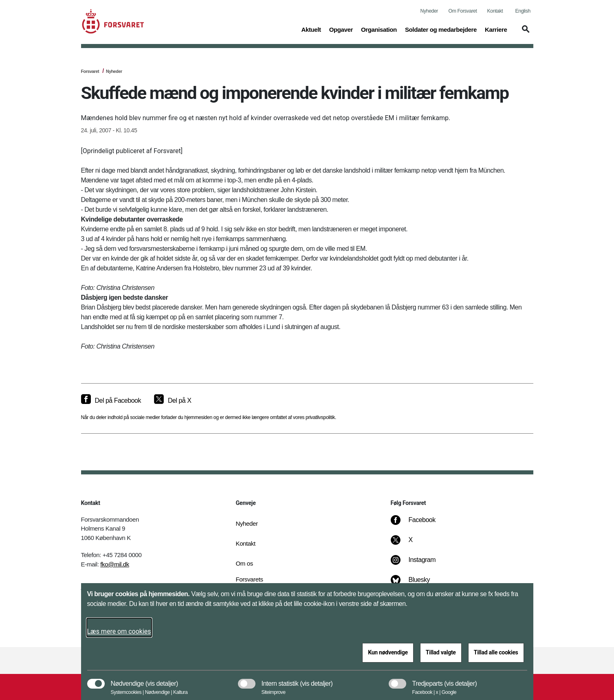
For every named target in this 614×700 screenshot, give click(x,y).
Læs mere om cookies (119, 631)
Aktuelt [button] (311, 29)
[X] (411, 544)
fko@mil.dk (115, 564)
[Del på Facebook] (111, 401)
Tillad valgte (441, 652)
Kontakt (495, 11)
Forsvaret (90, 71)
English (523, 11)
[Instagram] (419, 564)
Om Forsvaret (463, 11)
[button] (524, 33)
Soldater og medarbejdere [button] (441, 29)
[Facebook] (418, 524)
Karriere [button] (496, 29)
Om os (244, 563)
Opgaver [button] (341, 29)
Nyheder (429, 11)
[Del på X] (173, 401)
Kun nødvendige (388, 652)
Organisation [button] (379, 29)
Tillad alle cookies (496, 652)
